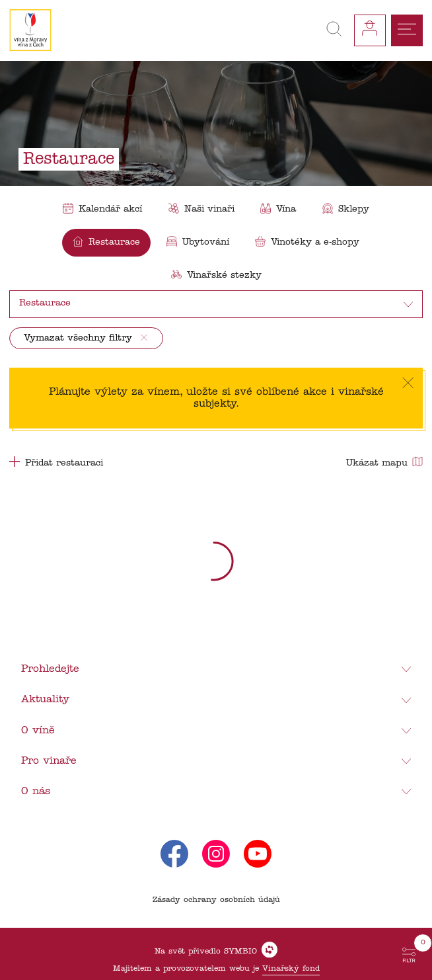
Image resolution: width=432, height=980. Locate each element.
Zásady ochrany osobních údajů (216, 900)
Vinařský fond (291, 969)
